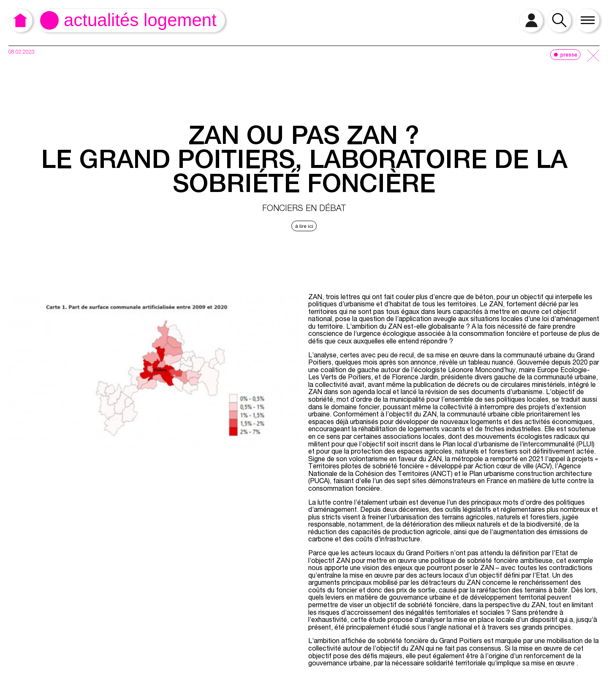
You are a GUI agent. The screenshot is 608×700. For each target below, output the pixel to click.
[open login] (531, 20)
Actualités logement (140, 20)
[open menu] (588, 20)
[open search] (559, 20)
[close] (593, 56)
